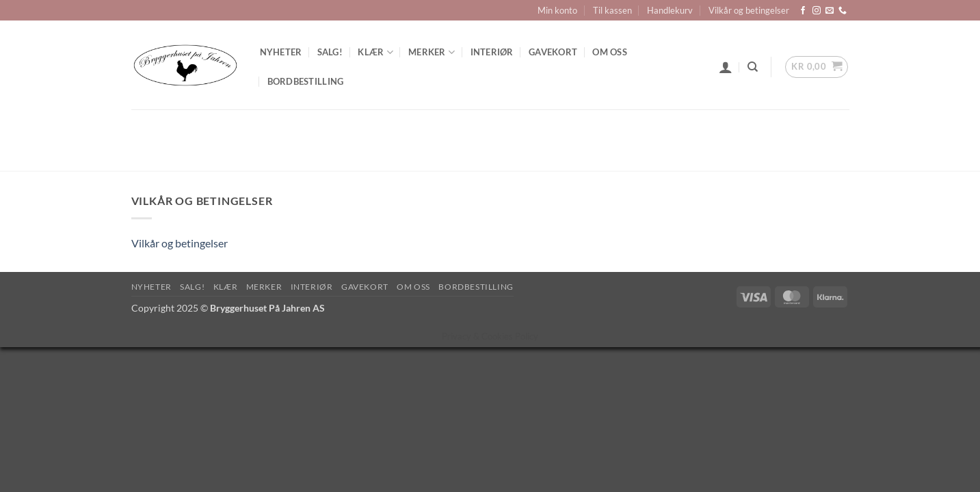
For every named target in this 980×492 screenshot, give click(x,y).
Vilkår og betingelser (749, 10)
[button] (726, 67)
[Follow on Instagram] (817, 11)
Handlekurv (670, 10)
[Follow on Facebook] (803, 11)
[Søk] (753, 67)
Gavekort (553, 52)
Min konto (557, 10)
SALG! (330, 52)
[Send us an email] (830, 11)
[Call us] (843, 11)
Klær (375, 52)
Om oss (610, 52)
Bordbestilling (306, 81)
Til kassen (612, 10)
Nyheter (281, 52)
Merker (432, 52)
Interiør (492, 52)
